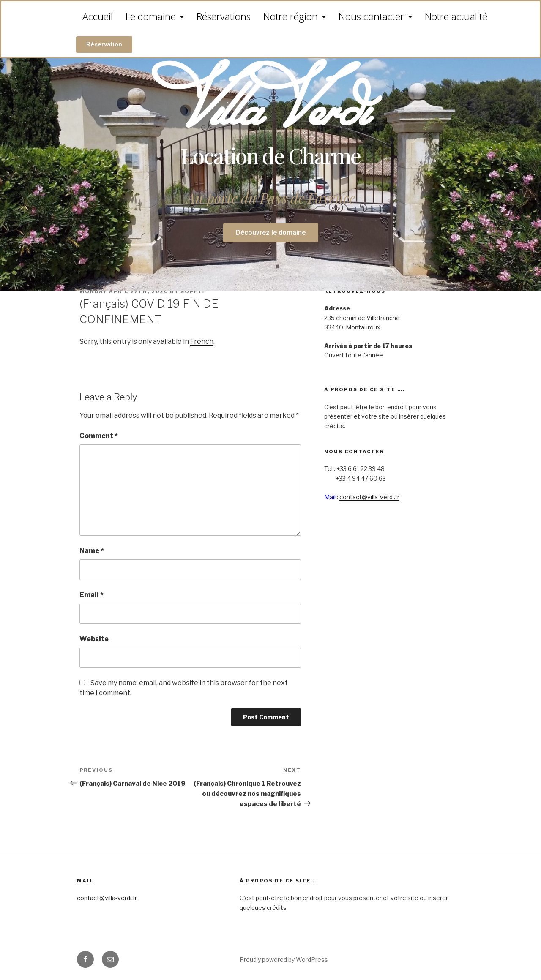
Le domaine (155, 16)
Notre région (295, 16)
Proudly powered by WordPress (284, 960)
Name (92, 551)
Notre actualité (456, 16)
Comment (99, 436)
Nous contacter (375, 16)
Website (94, 639)
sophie (193, 291)
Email (92, 595)
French (202, 342)
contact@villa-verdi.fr (369, 497)
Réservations (224, 16)
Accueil (98, 16)
